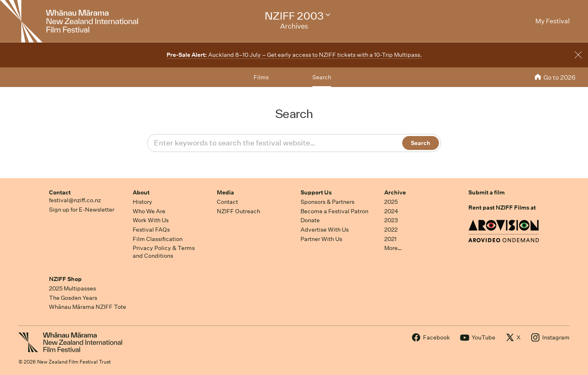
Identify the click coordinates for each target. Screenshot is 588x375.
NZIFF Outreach (238, 211)
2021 (390, 239)
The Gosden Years (73, 298)
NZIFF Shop (65, 279)
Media (225, 192)
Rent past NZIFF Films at (502, 208)
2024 (391, 211)
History (143, 202)
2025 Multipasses (72, 288)
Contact (60, 192)
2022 (391, 230)
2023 (391, 220)
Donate (310, 220)
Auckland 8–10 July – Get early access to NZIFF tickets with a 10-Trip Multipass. (294, 55)
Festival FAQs (151, 230)
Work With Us (151, 220)
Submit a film (487, 192)
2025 (391, 202)
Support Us (316, 192)
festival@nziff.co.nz (75, 200)
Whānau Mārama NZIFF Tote (88, 307)
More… (393, 248)
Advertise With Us (325, 230)
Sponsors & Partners (327, 202)
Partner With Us (321, 239)
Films (261, 77)
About (141, 192)
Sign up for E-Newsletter (82, 210)
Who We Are (149, 211)
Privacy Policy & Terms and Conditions (164, 252)
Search (322, 77)
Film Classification (158, 239)
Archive (395, 192)
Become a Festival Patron (334, 211)
